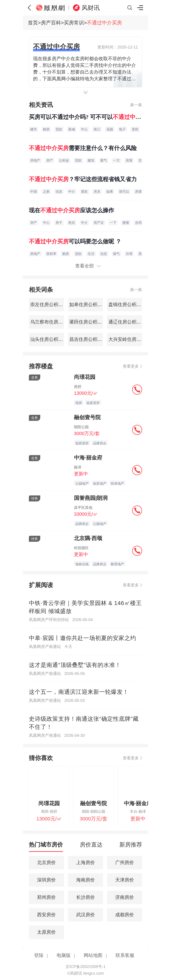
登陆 (39, 955)
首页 (33, 23)
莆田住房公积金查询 (90, 322)
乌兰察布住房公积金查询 (55, 322)
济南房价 (125, 897)
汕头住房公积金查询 (51, 339)
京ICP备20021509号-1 (85, 967)
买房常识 (74, 23)
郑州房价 (46, 897)
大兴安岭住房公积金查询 (133, 339)
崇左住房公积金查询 (51, 305)
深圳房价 (46, 880)
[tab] (46, 846)
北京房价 (46, 862)
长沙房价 (85, 897)
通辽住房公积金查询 (129, 322)
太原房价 (46, 932)
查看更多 (131, 366)
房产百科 (51, 23)
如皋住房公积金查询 (90, 305)
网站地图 (93, 955)
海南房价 (85, 880)
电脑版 (64, 955)
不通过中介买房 (104, 23)
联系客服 (125, 955)
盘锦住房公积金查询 (129, 305)
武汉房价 (85, 915)
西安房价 (46, 915)
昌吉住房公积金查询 (90, 339)
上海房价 (85, 862)
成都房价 (125, 915)
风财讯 (91, 8)
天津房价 (125, 880)
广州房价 (125, 862)
